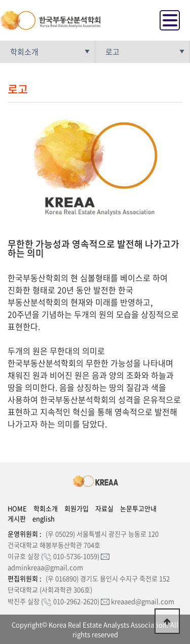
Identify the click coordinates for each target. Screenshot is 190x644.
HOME (17, 508)
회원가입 (77, 508)
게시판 (17, 518)
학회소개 (46, 508)
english (44, 518)
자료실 (104, 508)
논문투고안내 (138, 508)
